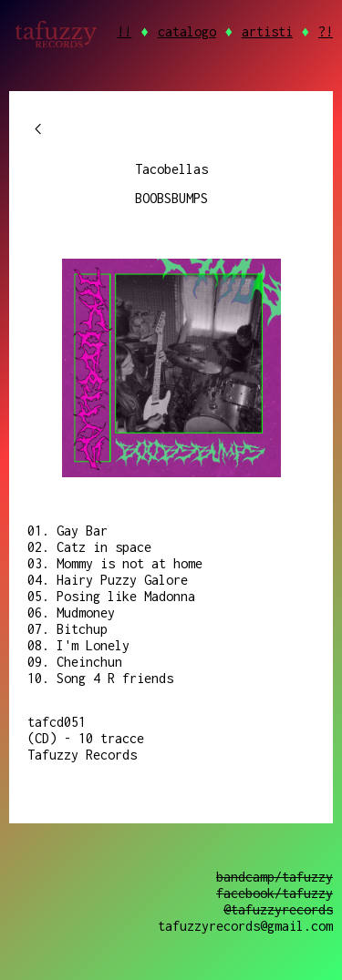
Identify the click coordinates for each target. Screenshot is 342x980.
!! (124, 31)
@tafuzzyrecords (278, 909)
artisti (267, 31)
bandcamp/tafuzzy (275, 877)
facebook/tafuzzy (275, 893)
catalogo (187, 31)
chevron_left (38, 129)
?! (326, 31)
